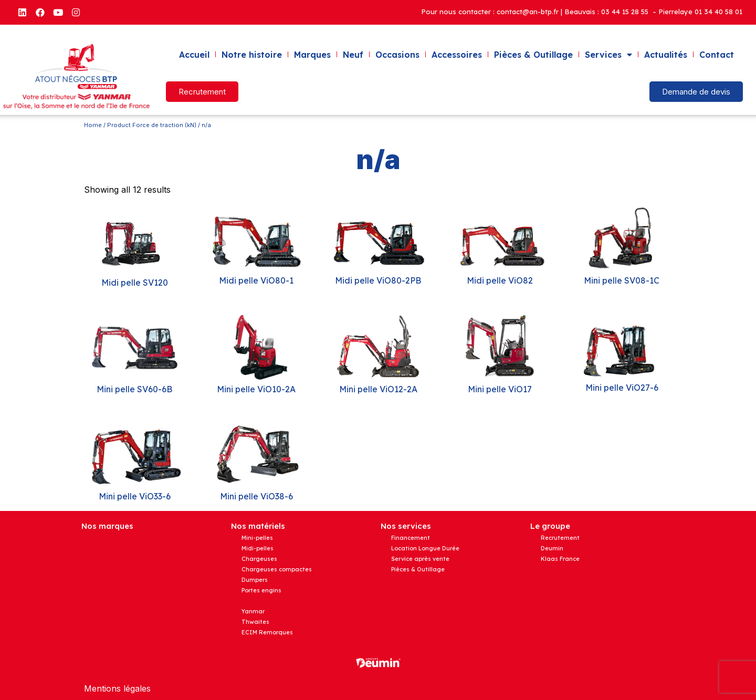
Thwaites (255, 622)
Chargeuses (259, 559)
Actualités (666, 55)
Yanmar (253, 611)
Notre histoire (252, 55)
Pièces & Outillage (533, 55)
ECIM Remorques (267, 632)
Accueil (194, 55)
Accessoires (457, 55)
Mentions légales (117, 688)
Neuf (353, 55)
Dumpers (255, 580)
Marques (312, 55)
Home (93, 125)
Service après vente (420, 559)
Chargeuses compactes (277, 569)
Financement (411, 538)
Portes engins (261, 590)
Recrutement (560, 538)
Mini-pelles (257, 538)
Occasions (397, 55)
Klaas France (560, 559)
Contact (717, 55)
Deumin (552, 548)
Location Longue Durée (425, 548)
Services (608, 55)
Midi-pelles (258, 548)
